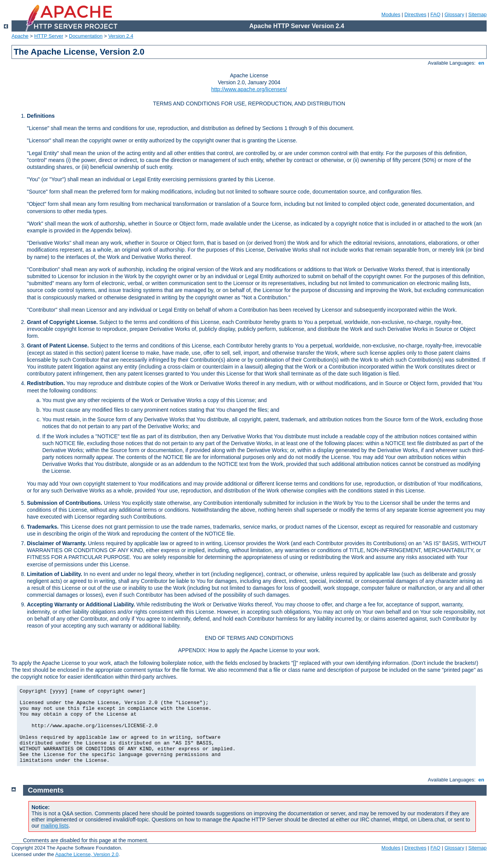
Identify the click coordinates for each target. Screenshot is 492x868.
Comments (46, 790)
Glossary (454, 14)
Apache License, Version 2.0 (87, 854)
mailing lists (55, 826)
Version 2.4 (121, 36)
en (481, 63)
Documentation (86, 36)
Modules (391, 14)
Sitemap (477, 14)
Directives (415, 14)
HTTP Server (49, 36)
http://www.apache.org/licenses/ (249, 89)
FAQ (435, 14)
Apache (20, 36)
